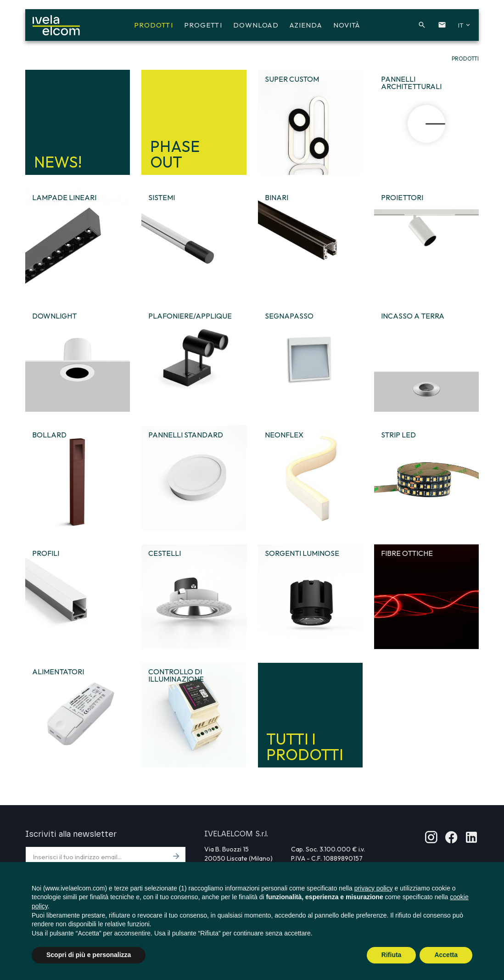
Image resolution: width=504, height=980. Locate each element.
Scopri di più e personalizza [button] (89, 955)
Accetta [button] (446, 955)
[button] (416, 27)
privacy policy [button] (374, 888)
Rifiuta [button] (392, 955)
